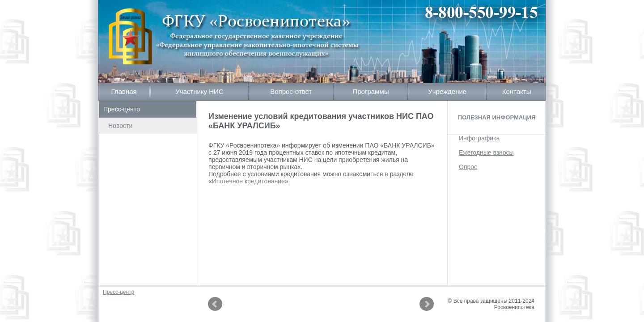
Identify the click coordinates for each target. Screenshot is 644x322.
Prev (215, 304)
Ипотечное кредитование (248, 181)
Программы (371, 91)
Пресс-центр (122, 109)
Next (427, 304)
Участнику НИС (199, 91)
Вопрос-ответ (291, 91)
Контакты (517, 91)
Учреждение (447, 91)
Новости (120, 126)
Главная (124, 91)
